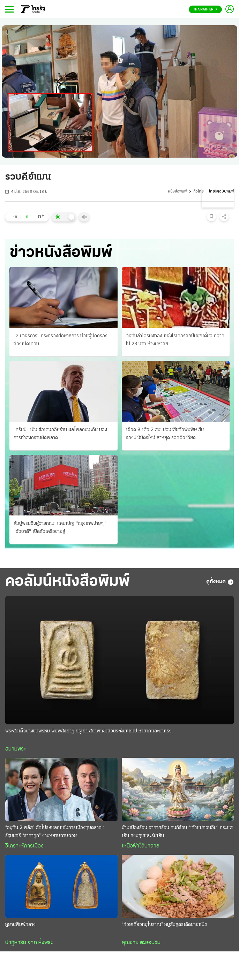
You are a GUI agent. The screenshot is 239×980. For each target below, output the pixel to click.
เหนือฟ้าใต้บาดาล (141, 846)
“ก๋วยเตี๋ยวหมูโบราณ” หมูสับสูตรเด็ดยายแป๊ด (165, 925)
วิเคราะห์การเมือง (24, 846)
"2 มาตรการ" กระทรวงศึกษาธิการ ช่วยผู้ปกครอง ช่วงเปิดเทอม (61, 340)
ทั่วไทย (199, 192)
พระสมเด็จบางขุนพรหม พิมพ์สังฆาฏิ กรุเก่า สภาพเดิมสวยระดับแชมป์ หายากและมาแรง (88, 731)
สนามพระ (16, 749)
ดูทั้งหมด (220, 582)
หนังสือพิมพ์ (177, 192)
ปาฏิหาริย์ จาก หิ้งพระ (29, 943)
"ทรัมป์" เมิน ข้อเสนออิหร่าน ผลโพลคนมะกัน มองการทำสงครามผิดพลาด (60, 434)
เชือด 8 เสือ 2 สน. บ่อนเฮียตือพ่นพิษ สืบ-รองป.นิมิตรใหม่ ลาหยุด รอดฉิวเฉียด (166, 434)
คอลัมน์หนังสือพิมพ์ (68, 582)
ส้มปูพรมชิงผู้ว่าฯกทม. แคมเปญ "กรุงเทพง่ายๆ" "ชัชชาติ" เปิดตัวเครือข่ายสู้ (60, 528)
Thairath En (205, 10)
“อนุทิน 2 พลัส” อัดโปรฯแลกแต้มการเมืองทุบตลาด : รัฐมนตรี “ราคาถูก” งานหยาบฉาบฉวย (55, 832)
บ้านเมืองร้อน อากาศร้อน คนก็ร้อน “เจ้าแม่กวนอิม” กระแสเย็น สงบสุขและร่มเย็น (177, 832)
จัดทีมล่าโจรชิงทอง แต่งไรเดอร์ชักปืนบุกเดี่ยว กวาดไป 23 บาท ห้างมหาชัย (175, 340)
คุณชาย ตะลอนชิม (141, 943)
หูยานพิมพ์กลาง (20, 925)
